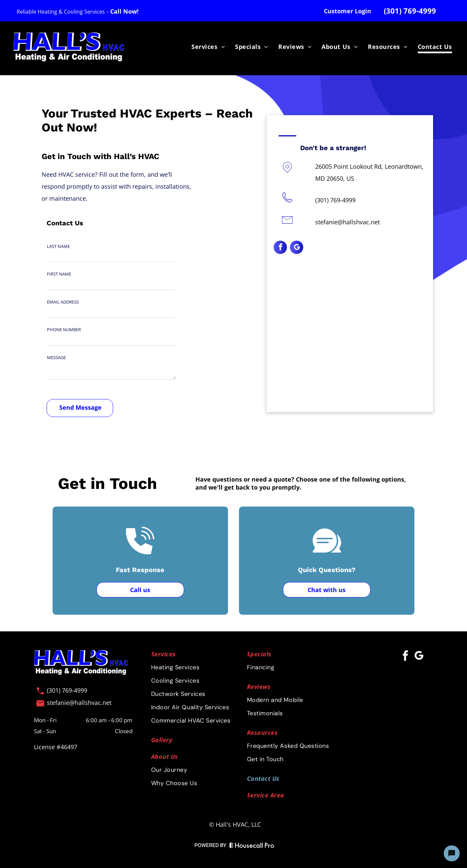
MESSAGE (56, 357)
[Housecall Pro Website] (252, 847)
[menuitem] (208, 47)
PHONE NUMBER (64, 329)
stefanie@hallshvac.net (348, 222)
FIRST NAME (59, 274)
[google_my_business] (297, 248)
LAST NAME (58, 246)
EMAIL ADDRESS (63, 302)
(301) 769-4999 (335, 200)
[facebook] (280, 248)
